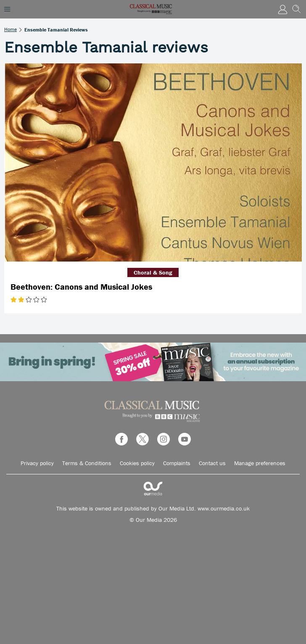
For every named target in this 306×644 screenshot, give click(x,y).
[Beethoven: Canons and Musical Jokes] (153, 162)
